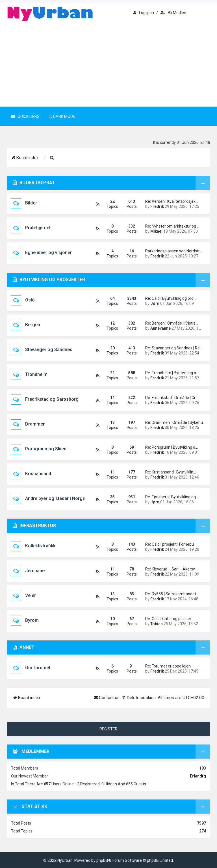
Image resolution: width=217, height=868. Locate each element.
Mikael (156, 231)
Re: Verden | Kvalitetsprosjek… (172, 201)
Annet (24, 647)
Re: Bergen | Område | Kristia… (172, 323)
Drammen (35, 424)
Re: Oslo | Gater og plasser (168, 619)
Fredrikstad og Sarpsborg (52, 399)
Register (108, 729)
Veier (31, 595)
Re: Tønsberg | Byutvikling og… (172, 497)
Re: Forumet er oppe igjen (168, 666)
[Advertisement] (108, 64)
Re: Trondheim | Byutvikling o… (172, 373)
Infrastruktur (34, 526)
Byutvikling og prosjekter (49, 280)
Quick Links (25, 116)
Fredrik (157, 206)
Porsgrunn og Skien (46, 449)
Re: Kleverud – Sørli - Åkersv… (171, 569)
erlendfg (198, 776)
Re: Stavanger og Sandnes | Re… (173, 348)
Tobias (157, 624)
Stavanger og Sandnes (49, 350)
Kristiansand (38, 474)
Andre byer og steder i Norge (55, 498)
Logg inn (144, 13)
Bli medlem (174, 13)
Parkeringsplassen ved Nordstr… (173, 251)
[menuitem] (52, 158)
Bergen (33, 325)
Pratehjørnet (38, 228)
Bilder (31, 203)
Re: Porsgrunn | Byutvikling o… (172, 447)
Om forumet (38, 668)
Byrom (32, 620)
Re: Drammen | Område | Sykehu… (173, 422)
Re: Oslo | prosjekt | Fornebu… (171, 544)
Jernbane (35, 571)
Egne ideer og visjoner (48, 253)
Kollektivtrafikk (40, 546)
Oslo (30, 300)
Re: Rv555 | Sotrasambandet (171, 594)
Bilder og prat (34, 183)
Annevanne (160, 328)
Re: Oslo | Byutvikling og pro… (171, 298)
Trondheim (36, 374)
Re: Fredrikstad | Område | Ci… (171, 398)
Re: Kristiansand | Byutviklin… (171, 472)
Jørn (155, 303)
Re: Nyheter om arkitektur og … (172, 226)
